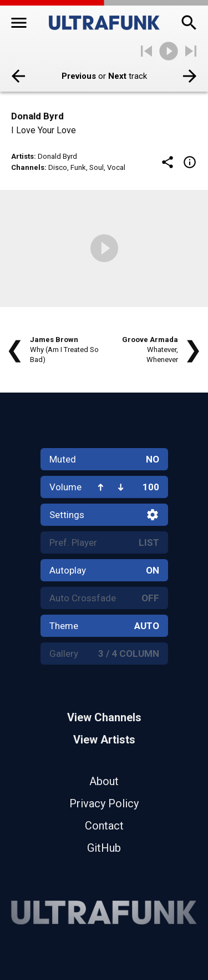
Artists (22, 156)
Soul (97, 167)
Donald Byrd (57, 156)
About (104, 781)
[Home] (104, 23)
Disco (58, 167)
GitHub (104, 848)
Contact (104, 826)
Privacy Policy (104, 803)
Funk (78, 167)
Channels (28, 167)
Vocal (116, 167)
